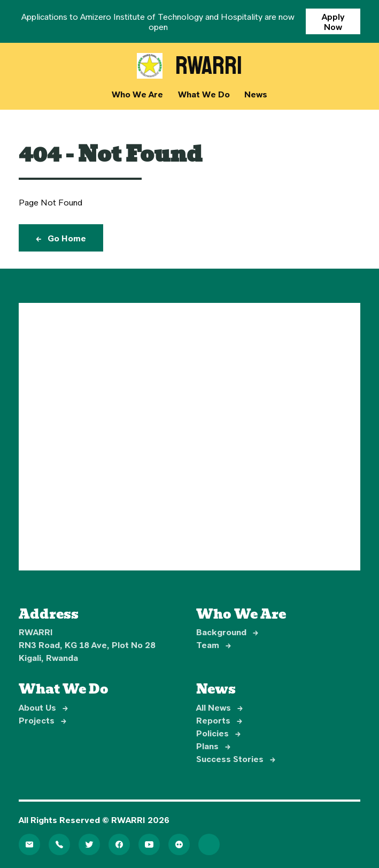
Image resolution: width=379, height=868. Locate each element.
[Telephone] (59, 844)
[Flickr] (179, 844)
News (256, 94)
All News (219, 707)
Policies (218, 733)
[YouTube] (149, 844)
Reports (219, 720)
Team (214, 645)
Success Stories (236, 759)
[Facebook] (119, 844)
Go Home (61, 238)
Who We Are (137, 94)
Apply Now (333, 21)
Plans (213, 746)
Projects (42, 720)
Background (227, 632)
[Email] (29, 844)
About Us (43, 707)
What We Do (204, 94)
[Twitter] (89, 844)
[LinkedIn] (209, 844)
